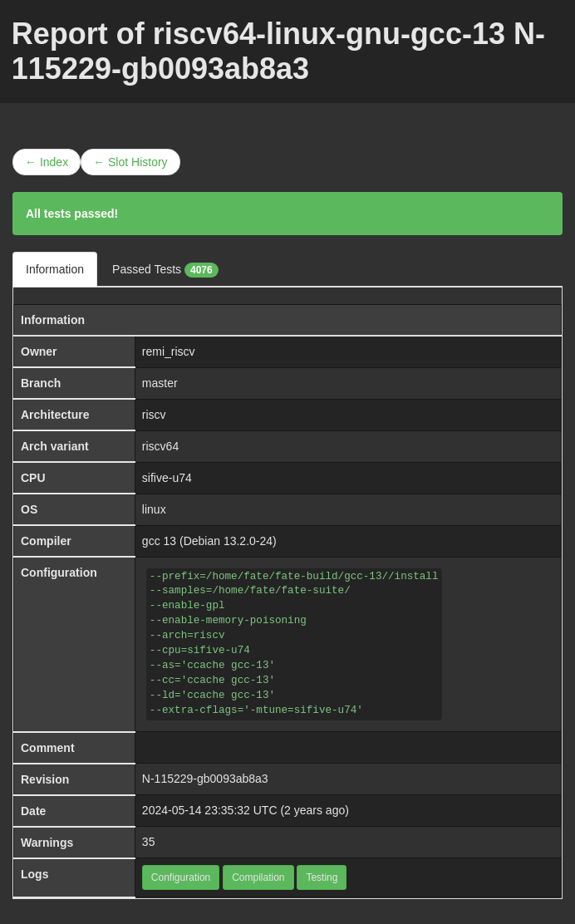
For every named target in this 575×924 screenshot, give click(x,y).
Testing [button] (322, 877)
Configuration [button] (181, 877)
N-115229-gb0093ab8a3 (205, 779)
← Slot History (130, 162)
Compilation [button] (258, 877)
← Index (47, 162)
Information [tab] (55, 269)
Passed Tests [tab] (165, 270)
